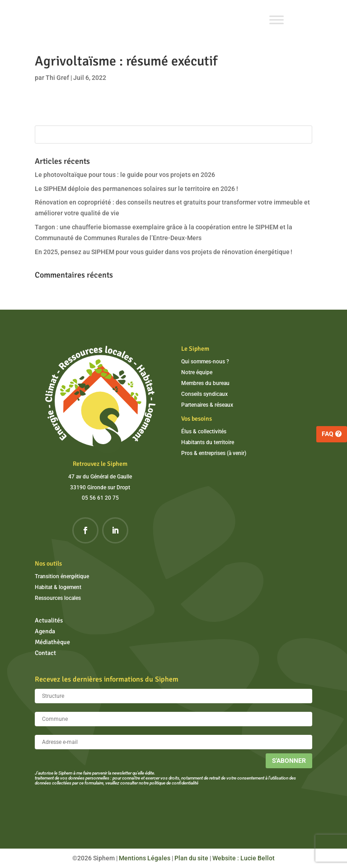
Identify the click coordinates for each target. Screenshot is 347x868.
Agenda (45, 631)
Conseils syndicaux (204, 394)
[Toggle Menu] (277, 20)
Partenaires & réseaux (207, 405)
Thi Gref (57, 78)
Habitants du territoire (208, 442)
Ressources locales (58, 598)
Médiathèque (52, 642)
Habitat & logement (58, 587)
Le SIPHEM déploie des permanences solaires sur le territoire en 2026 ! (136, 189)
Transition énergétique (62, 576)
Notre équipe (197, 372)
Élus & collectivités (204, 432)
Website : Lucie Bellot (244, 858)
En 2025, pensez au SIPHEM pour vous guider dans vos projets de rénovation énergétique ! (164, 252)
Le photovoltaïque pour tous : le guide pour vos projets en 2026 (125, 175)
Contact (45, 653)
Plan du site (191, 858)
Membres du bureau (205, 383)
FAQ (328, 434)
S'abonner (289, 761)
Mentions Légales (145, 858)
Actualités (49, 620)
